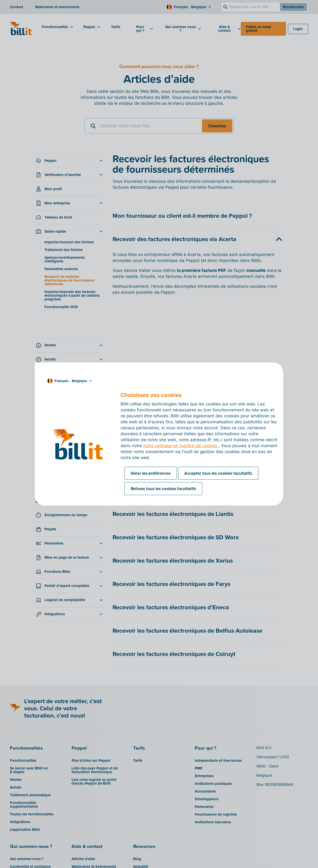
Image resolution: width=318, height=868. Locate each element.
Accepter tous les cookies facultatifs (218, 473)
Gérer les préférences (151, 473)
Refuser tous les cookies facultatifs (163, 489)
